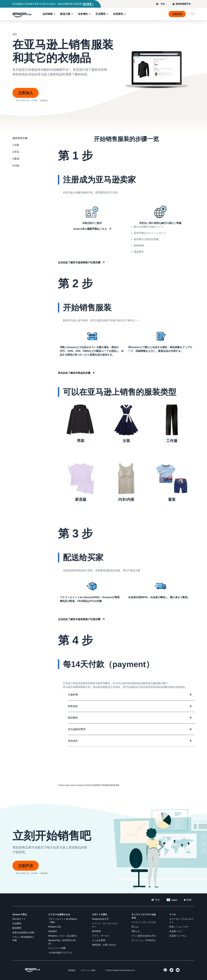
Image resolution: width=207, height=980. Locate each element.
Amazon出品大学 (100, 919)
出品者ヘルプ (176, 931)
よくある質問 (99, 940)
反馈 (189, 900)
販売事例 (96, 931)
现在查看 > (88, 4)
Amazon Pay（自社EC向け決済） (62, 942)
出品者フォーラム (178, 936)
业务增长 (83, 14)
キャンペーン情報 (57, 948)
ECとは (135, 927)
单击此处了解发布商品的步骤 (74, 373)
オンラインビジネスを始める (144, 916)
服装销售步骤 (20, 138)
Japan (174, 900)
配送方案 (65, 14)
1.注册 (16, 145)
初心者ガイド (19, 919)
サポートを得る (100, 914)
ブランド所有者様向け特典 (23, 939)
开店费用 (100, 14)
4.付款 (16, 165)
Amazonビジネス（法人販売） (63, 936)
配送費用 (17, 928)
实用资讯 (118, 14)
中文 (163, 4)
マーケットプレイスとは (144, 922)
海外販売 (53, 931)
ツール (173, 914)
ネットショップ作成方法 (144, 940)
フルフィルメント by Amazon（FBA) (63, 920)
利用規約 (72, 970)
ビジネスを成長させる (59, 914)
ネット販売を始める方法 (144, 936)
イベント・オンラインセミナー (105, 925)
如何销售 (48, 14)
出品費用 (17, 923)
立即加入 (26, 93)
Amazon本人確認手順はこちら (90, 229)
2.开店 (16, 152)
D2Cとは (136, 931)
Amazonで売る (20, 914)
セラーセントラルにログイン (181, 920)
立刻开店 (177, 14)
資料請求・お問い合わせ (104, 945)
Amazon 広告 (55, 927)
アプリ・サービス (101, 936)
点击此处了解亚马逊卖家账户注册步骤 (79, 262)
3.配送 (16, 159)
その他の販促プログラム (60, 953)
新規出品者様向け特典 (23, 932)
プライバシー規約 (88, 970)
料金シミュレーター (179, 927)
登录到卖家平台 (183, 4)
